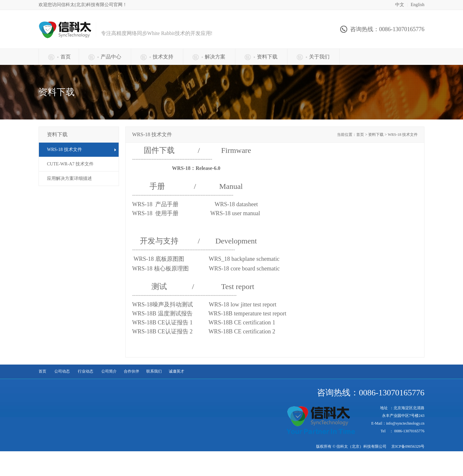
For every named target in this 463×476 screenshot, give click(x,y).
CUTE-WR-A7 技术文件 (70, 164)
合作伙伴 (132, 371)
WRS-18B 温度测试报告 (210, 313)
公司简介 (109, 371)
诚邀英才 (177, 371)
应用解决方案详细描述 (69, 178)
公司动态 (62, 371)
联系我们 (154, 371)
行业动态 (86, 371)
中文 (400, 5)
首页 (42, 371)
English (418, 5)
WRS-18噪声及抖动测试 (205, 304)
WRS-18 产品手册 (196, 204)
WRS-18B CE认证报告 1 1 (204, 322)
